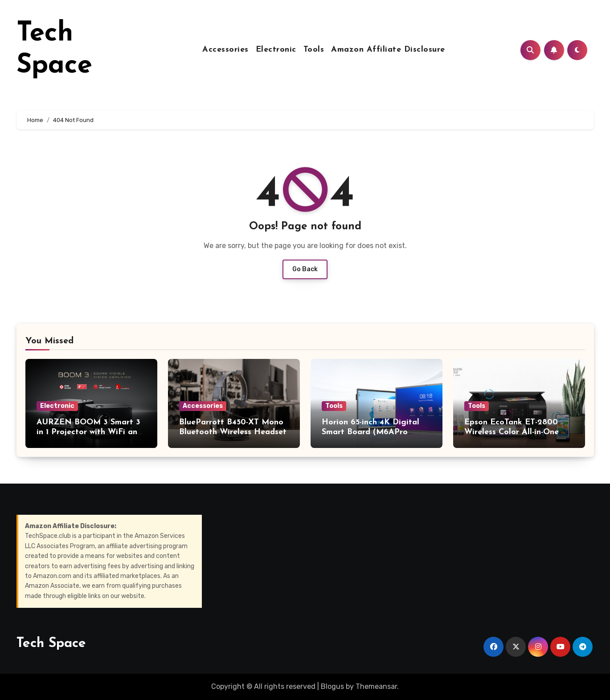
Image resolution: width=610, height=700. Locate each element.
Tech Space (51, 644)
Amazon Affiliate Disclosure (388, 50)
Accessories (225, 50)
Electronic (276, 50)
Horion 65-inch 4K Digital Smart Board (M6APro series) (371, 432)
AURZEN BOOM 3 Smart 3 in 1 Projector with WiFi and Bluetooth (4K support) (89, 432)
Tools (314, 50)
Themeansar (376, 686)
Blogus (332, 686)
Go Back (305, 269)
